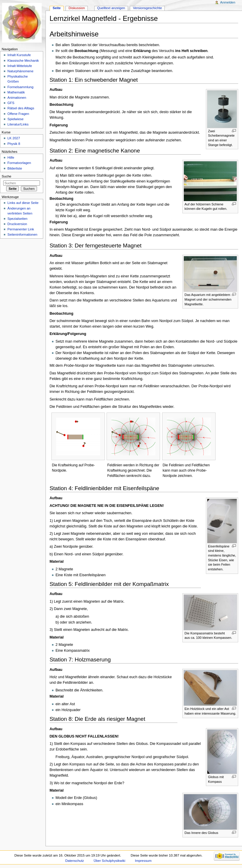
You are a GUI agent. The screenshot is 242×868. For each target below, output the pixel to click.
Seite (57, 8)
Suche (7, 176)
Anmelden (228, 2)
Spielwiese (15, 119)
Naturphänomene (20, 71)
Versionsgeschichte (148, 8)
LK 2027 (14, 138)
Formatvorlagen (19, 163)
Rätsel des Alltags (21, 108)
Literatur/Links (18, 124)
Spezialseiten (17, 219)
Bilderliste (15, 168)
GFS (11, 103)
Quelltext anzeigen (111, 8)
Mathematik (16, 92)
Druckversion (17, 224)
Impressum (143, 861)
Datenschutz (75, 861)
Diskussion (77, 8)
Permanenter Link (21, 229)
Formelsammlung (20, 87)
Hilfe (11, 157)
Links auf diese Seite (23, 203)
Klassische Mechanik (23, 61)
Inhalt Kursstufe (19, 55)
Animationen (17, 98)
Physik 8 (14, 144)
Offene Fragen (18, 114)
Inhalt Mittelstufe (20, 66)
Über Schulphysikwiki (110, 861)
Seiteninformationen (22, 234)
